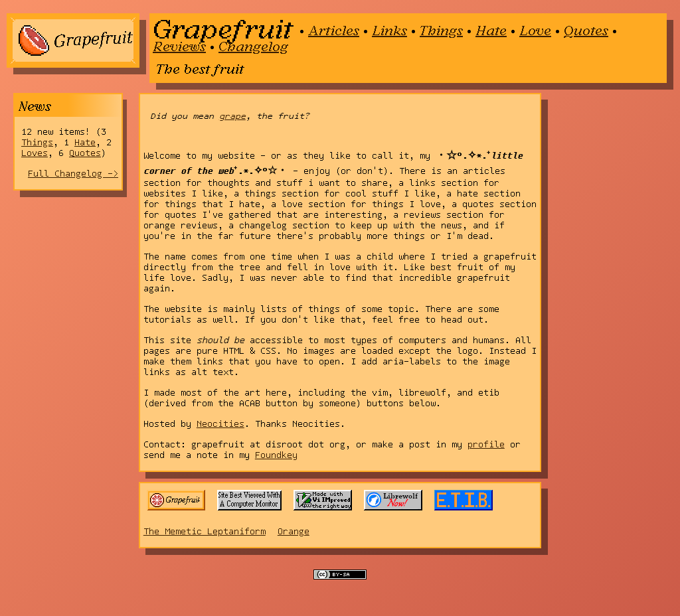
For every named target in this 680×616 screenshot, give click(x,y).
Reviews (179, 46)
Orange (294, 532)
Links (389, 30)
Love (535, 30)
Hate (491, 30)
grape (232, 116)
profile (486, 445)
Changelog (253, 46)
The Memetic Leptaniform (205, 532)
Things (441, 30)
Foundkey (276, 455)
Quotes (586, 30)
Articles (334, 30)
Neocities (220, 424)
